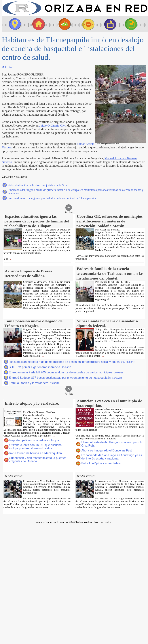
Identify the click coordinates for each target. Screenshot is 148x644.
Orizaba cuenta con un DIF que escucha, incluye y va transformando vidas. (36, 447)
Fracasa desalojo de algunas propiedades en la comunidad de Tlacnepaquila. (52, 198)
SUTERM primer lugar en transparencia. (40, 367)
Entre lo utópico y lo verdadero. (34, 383)
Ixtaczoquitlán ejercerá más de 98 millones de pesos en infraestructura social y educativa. (72, 362)
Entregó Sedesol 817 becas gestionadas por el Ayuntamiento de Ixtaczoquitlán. (65, 378)
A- (10, 67)
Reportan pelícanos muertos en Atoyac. (35, 440)
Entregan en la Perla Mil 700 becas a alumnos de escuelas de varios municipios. (66, 372)
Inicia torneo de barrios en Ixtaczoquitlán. (36, 453)
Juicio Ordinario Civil (53, 126)
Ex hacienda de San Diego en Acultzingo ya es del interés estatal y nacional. (112, 457)
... (10, 259)
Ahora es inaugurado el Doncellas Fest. (107, 450)
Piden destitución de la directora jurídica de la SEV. (38, 185)
